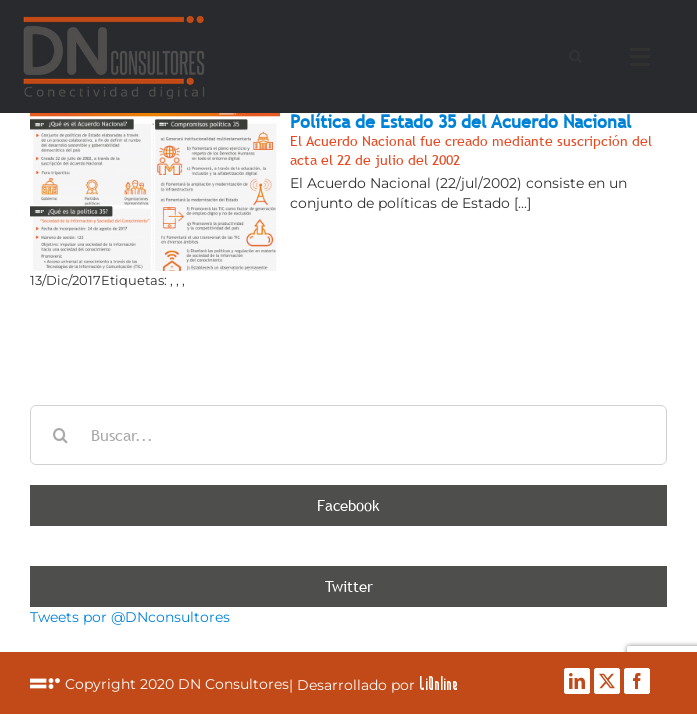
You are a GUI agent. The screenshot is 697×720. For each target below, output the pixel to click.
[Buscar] (60, 435)
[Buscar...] (348, 435)
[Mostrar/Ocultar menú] (644, 57)
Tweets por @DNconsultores (130, 617)
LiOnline (282, 690)
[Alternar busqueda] (575, 56)
